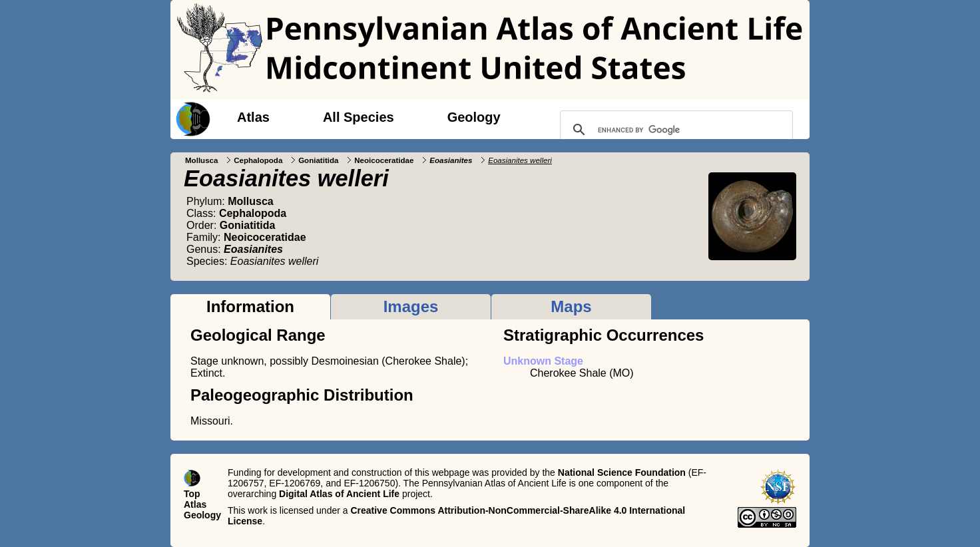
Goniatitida (318, 160)
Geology (474, 117)
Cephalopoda (258, 160)
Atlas (253, 117)
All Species (359, 117)
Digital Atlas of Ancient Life (339, 494)
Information (250, 306)
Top (192, 494)
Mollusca (201, 160)
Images (411, 306)
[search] (674, 130)
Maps (571, 306)
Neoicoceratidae (384, 160)
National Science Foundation (622, 472)
